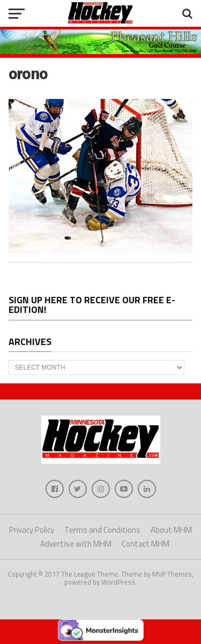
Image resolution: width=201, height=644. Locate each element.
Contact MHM (146, 544)
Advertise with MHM (76, 544)
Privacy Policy (32, 530)
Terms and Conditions (102, 530)
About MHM (171, 530)
